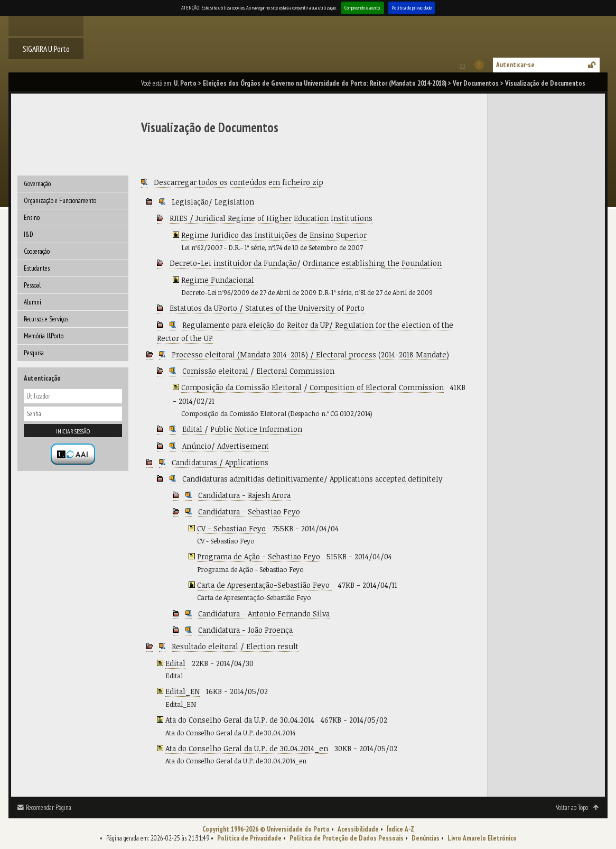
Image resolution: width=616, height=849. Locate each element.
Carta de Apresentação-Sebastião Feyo (264, 585)
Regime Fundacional (218, 280)
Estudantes (37, 268)
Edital (175, 663)
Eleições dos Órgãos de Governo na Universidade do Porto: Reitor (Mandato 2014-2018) (325, 83)
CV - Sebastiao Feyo (231, 528)
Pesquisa (34, 353)
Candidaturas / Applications (220, 462)
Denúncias (426, 838)
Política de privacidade (412, 8)
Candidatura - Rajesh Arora (244, 495)
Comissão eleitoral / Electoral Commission (258, 371)
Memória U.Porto (44, 336)
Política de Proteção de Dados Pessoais (347, 838)
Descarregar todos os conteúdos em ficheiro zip (239, 182)
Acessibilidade (358, 829)
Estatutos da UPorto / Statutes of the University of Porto (267, 308)
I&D (29, 234)
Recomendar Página (49, 808)
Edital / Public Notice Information (242, 429)
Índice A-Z (400, 829)
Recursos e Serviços (46, 319)
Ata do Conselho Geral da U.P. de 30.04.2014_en (247, 748)
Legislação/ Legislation (213, 202)
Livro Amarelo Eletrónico (482, 838)
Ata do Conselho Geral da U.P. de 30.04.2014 (240, 720)
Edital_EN (183, 691)
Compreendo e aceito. (363, 8)
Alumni (32, 302)
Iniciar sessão (73, 431)
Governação (37, 184)
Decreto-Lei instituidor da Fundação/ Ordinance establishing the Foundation (306, 263)
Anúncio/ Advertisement (226, 446)
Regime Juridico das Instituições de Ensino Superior (274, 235)
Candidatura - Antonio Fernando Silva (264, 613)
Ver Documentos (476, 83)
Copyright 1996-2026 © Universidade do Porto (266, 829)
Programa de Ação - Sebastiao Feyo (259, 556)
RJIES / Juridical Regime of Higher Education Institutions (271, 218)
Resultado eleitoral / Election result (235, 646)
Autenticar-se (515, 65)
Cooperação (37, 251)
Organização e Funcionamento (60, 201)
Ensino (32, 218)
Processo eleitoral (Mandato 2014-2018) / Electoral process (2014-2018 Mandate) (310, 354)
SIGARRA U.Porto (46, 49)
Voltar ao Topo (572, 808)
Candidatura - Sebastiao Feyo (249, 511)
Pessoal (32, 285)
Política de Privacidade (249, 838)
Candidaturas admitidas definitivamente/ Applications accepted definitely (312, 479)
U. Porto (185, 83)
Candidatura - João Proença (245, 630)
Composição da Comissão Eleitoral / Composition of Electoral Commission (312, 387)
